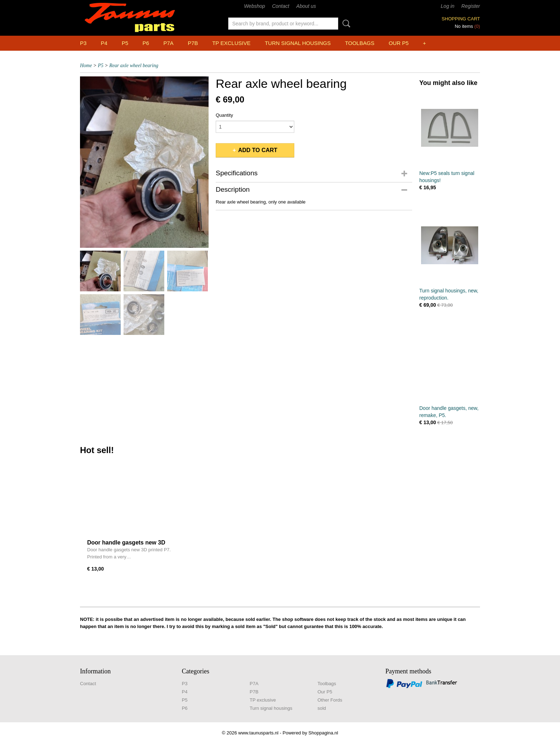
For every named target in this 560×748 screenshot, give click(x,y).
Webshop (254, 6)
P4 (104, 43)
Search (345, 24)
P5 (125, 43)
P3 (83, 43)
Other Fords (330, 700)
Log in (447, 6)
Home (86, 66)
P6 (146, 43)
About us (306, 6)
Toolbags (360, 43)
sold (322, 708)
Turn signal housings (297, 43)
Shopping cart (461, 19)
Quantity (224, 115)
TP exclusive (231, 43)
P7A (168, 43)
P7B (193, 43)
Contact (281, 6)
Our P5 (399, 43)
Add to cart (258, 150)
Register (471, 6)
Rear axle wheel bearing (134, 66)
